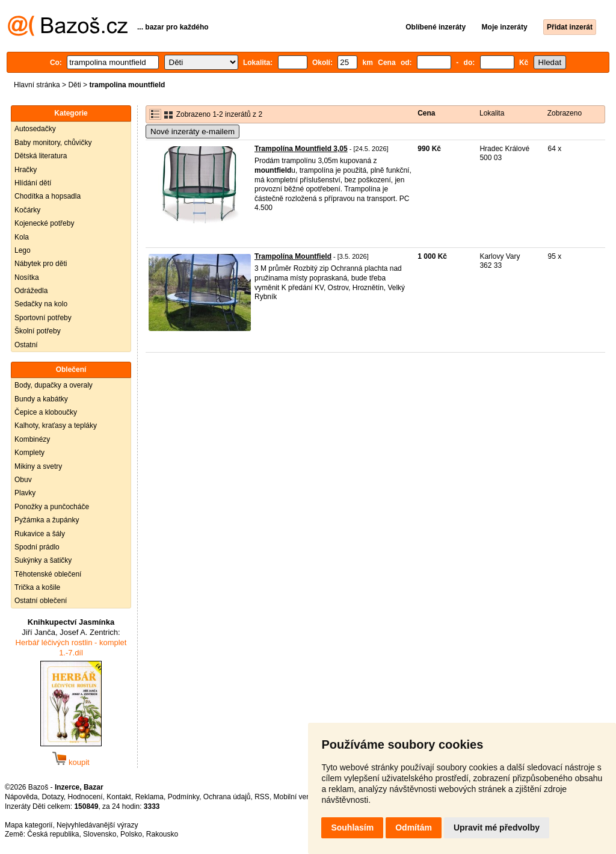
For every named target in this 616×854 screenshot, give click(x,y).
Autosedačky (35, 129)
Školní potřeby (38, 331)
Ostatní (26, 345)
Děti (74, 85)
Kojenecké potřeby (44, 223)
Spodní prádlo (37, 547)
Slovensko (100, 834)
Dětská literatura (41, 156)
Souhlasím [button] (352, 828)
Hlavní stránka (37, 85)
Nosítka (27, 277)
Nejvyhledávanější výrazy (97, 825)
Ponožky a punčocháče (52, 507)
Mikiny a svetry (38, 466)
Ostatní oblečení (41, 601)
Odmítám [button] (414, 828)
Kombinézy (32, 439)
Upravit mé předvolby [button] (497, 828)
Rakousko (162, 834)
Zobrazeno (565, 113)
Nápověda (21, 797)
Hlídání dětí (33, 183)
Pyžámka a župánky (47, 520)
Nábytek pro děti (41, 264)
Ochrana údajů (227, 797)
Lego (23, 250)
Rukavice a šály (40, 534)
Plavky (25, 493)
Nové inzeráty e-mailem (192, 132)
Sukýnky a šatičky (43, 560)
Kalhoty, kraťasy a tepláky (56, 425)
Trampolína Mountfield (293, 256)
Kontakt (119, 797)
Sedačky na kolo (41, 304)
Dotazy (52, 797)
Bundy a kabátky (41, 399)
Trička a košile (37, 587)
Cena (426, 113)
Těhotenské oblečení (48, 574)
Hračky (26, 170)
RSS (262, 797)
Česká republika (53, 834)
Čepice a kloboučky (46, 412)
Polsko (131, 834)
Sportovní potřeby (43, 318)
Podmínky (183, 797)
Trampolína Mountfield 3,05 (301, 149)
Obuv (23, 480)
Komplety (29, 453)
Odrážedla (31, 291)
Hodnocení (85, 797)
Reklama (149, 797)
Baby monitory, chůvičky (53, 143)
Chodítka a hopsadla (48, 196)
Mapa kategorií (29, 825)
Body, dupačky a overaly (54, 385)
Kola (22, 237)
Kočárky (27, 210)
